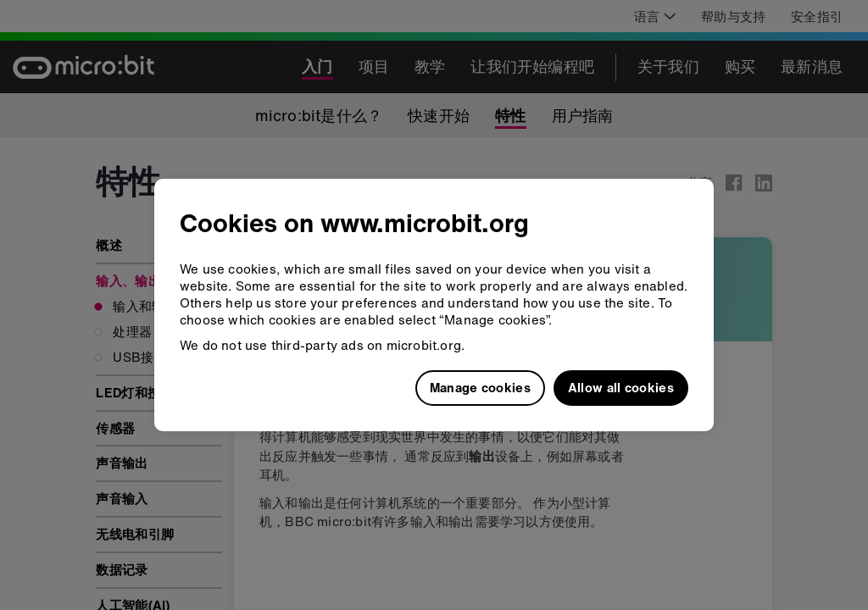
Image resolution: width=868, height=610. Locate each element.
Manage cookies (480, 387)
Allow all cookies (621, 387)
